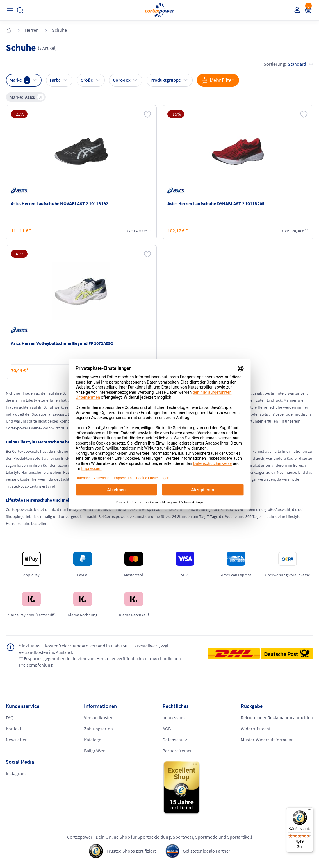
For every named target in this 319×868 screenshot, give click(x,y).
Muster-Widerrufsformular (267, 740)
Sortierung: (288, 64)
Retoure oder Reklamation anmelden (277, 717)
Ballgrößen (95, 751)
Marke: (27, 97)
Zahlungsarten (98, 729)
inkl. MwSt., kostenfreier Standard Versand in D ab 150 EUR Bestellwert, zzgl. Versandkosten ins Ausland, (94, 649)
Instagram (16, 773)
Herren (32, 30)
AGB (167, 729)
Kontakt (14, 729)
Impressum (174, 717)
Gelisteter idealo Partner (207, 851)
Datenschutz (175, 740)
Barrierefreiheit (178, 751)
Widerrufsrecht (256, 729)
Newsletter (16, 740)
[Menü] (310, 811)
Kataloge (93, 740)
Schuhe (59, 30)
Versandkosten (99, 717)
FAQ (10, 717)
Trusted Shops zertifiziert (131, 851)
